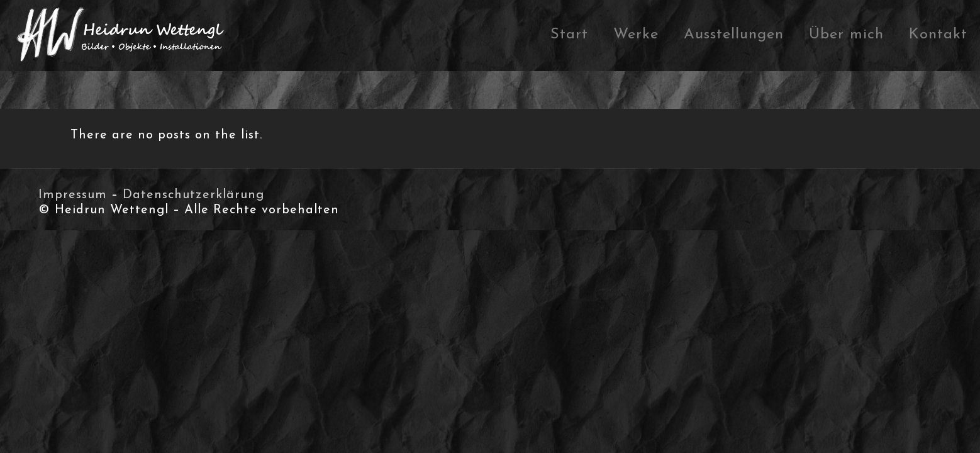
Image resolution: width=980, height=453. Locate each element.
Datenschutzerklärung (193, 195)
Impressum (73, 195)
